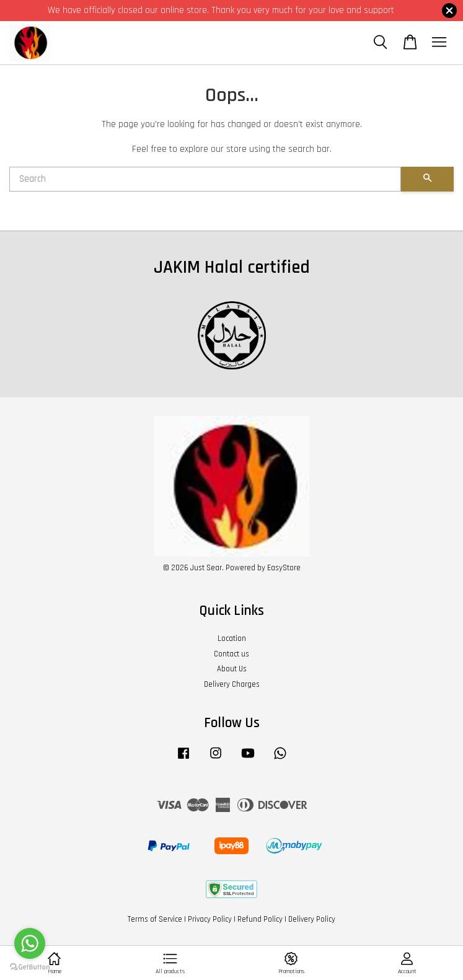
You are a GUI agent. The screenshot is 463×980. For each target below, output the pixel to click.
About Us (232, 669)
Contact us (232, 654)
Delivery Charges (232, 684)
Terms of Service (155, 919)
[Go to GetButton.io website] (30, 967)
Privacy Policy (210, 919)
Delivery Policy (312, 919)
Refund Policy (260, 919)
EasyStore (284, 568)
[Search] (205, 179)
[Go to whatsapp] (30, 943)
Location (232, 638)
